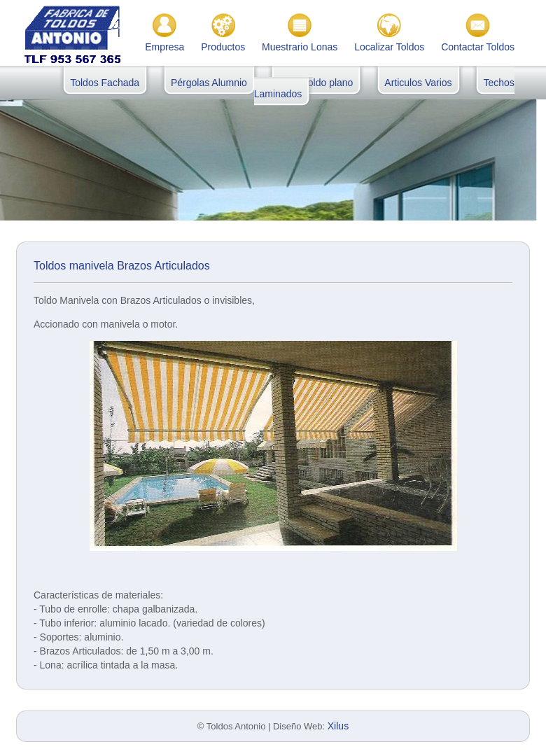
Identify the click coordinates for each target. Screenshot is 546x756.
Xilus (338, 726)
